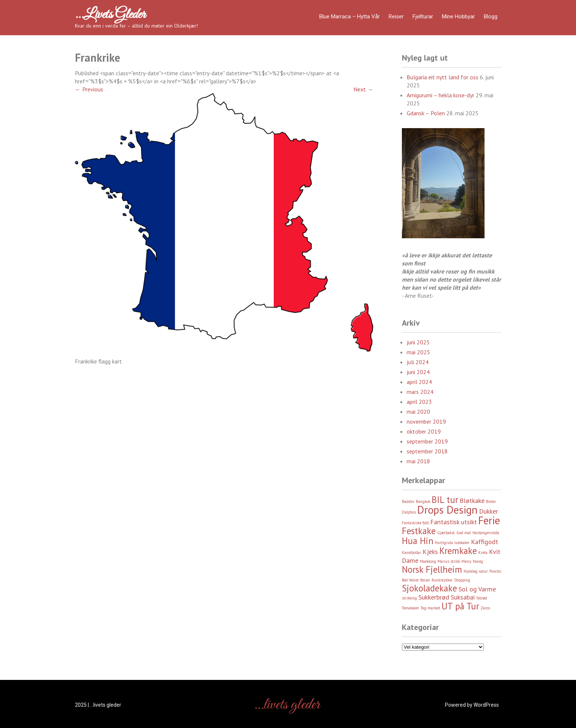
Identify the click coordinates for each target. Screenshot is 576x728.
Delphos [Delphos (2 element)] (409, 512)
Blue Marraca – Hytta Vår (350, 17)
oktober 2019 (424, 431)
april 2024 (419, 382)
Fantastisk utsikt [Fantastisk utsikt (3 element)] (453, 522)
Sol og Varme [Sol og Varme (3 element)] (477, 589)
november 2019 (426, 421)
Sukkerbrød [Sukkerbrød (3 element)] (434, 597)
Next (363, 89)
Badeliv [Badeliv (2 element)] (408, 501)
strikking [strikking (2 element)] (409, 598)
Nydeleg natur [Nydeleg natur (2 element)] (476, 571)
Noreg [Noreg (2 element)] (478, 561)
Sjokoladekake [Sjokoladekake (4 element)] (429, 588)
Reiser (396, 17)
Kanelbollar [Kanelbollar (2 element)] (411, 553)
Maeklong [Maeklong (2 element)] (428, 561)
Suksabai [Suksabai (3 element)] (463, 597)
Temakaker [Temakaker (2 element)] (411, 608)
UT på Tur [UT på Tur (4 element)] (460, 606)
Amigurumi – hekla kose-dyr (440, 95)
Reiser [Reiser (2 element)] (425, 580)
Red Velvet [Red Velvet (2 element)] (410, 580)
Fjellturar (423, 17)
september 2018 (427, 451)
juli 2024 (418, 362)
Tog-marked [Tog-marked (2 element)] (430, 608)
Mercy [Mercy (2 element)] (466, 561)
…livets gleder (110, 15)
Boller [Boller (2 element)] (491, 501)
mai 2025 (418, 352)
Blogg (491, 17)
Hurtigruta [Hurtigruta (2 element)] (444, 543)
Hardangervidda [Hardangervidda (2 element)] (486, 533)
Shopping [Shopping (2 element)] (462, 580)
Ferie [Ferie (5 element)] (489, 520)
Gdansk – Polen (426, 113)
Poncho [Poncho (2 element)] (495, 571)
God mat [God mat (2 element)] (464, 533)
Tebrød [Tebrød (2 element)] (482, 598)
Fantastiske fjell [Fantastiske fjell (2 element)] (415, 523)
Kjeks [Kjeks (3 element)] (430, 552)
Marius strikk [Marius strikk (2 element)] (449, 561)
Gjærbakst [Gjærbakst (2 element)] (446, 533)
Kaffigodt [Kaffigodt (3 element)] (485, 542)
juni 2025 (418, 342)
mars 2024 (420, 392)
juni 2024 (418, 372)
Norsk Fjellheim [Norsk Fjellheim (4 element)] (432, 569)
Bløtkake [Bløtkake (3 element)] (472, 501)
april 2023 (419, 402)
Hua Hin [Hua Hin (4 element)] (418, 541)
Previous (89, 89)
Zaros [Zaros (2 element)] (485, 608)
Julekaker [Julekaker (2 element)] (462, 543)
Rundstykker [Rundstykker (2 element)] (442, 580)
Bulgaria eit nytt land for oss (442, 77)
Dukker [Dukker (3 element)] (489, 511)
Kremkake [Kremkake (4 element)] (458, 551)
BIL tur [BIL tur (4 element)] (445, 500)
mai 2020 (418, 412)
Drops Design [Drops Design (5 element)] (447, 510)
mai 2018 (418, 461)
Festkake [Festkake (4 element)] (419, 531)
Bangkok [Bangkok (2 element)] (423, 501)
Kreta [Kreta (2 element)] (483, 553)
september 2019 (427, 441)
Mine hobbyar (458, 17)
